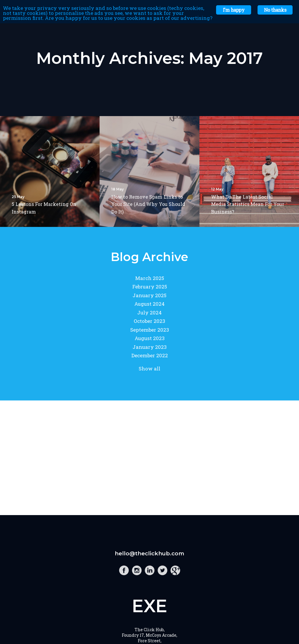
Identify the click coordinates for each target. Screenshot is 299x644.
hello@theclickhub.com (149, 553)
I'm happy (234, 10)
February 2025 (150, 287)
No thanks (275, 10)
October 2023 (149, 321)
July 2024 (149, 313)
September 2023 (150, 330)
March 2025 (150, 278)
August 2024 (149, 304)
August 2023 (150, 338)
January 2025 (149, 295)
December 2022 (150, 355)
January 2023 (150, 347)
